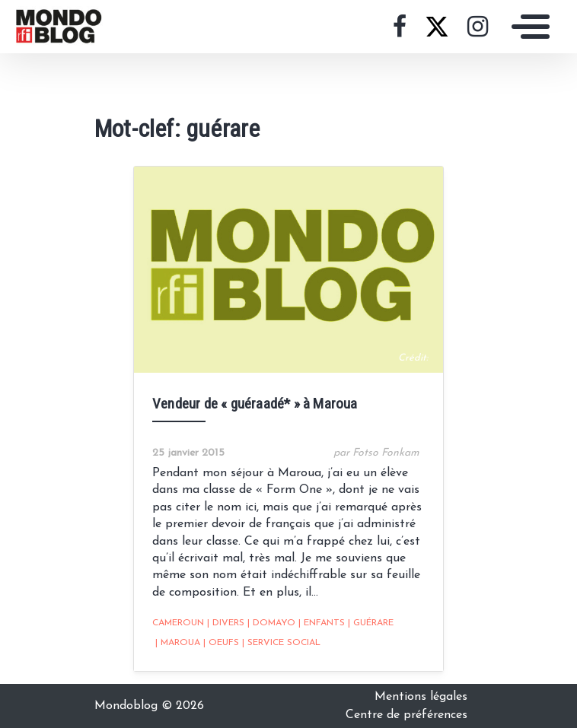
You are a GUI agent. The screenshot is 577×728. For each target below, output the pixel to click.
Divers (226, 623)
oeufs (221, 643)
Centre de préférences (406, 715)
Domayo (271, 623)
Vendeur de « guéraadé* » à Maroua (255, 404)
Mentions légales (421, 697)
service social (281, 643)
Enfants (322, 623)
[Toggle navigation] (527, 27)
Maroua (178, 643)
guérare (371, 623)
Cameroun (178, 623)
